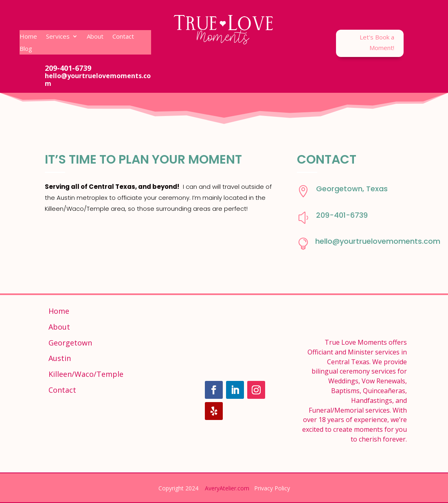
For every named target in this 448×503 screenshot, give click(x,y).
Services (58, 37)
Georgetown (70, 343)
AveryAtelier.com (227, 488)
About (95, 37)
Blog (26, 49)
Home (28, 37)
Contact (123, 37)
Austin (60, 358)
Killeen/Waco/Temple (86, 374)
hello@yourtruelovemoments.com (378, 241)
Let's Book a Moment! (377, 42)
